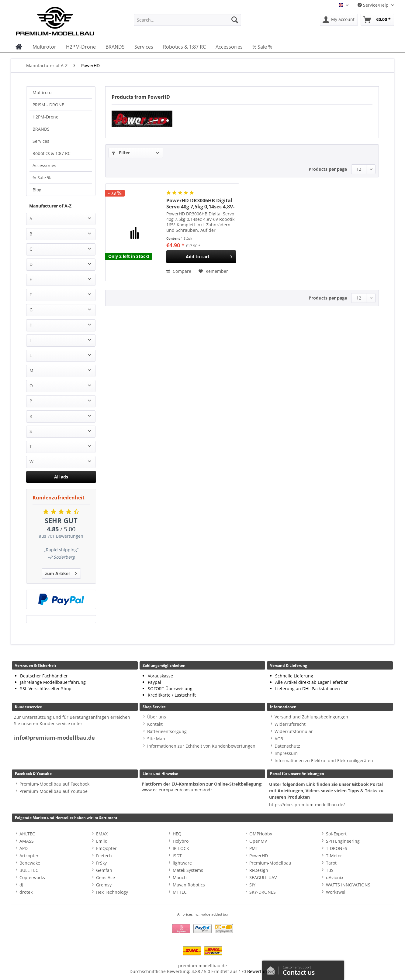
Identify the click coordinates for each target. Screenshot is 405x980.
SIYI (253, 885)
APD (24, 848)
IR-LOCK (181, 848)
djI (22, 885)
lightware (182, 863)
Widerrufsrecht (290, 724)
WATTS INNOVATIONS (348, 885)
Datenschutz (287, 746)
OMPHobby (261, 834)
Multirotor (43, 93)
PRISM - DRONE (48, 105)
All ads (61, 477)
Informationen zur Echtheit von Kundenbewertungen (201, 746)
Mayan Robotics (189, 885)
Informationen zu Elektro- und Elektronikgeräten (324, 761)
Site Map (156, 739)
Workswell (336, 892)
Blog (37, 190)
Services (41, 141)
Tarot (331, 863)
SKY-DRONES (263, 892)
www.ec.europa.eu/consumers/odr (177, 790)
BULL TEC (29, 870)
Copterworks (32, 877)
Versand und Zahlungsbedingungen (311, 717)
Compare (179, 271)
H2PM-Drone (45, 117)
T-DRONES (337, 848)
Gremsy (104, 885)
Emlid (102, 841)
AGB (279, 739)
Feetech (104, 856)
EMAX (102, 834)
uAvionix (335, 877)
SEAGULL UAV (263, 877)
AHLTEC (27, 834)
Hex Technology (112, 892)
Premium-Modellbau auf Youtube (54, 791)
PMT (254, 848)
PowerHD (259, 856)
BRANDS (41, 129)
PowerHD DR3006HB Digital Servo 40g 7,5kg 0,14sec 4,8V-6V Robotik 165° (200, 204)
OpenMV (258, 841)
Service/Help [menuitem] (374, 5)
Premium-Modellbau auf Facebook (54, 784)
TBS (330, 870)
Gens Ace (106, 877)
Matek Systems (188, 870)
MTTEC (180, 892)
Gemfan (104, 870)
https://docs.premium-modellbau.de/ (307, 805)
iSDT (177, 856)
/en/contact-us (272, 969)
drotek (26, 892)
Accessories (44, 165)
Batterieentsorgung (167, 731)
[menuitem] (187, 23)
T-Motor (334, 856)
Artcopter (29, 856)
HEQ (177, 834)
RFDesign (259, 870)
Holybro (181, 841)
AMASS (27, 841)
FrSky (101, 863)
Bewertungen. (261, 971)
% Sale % (42, 178)
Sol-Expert (336, 834)
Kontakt (155, 724)
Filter (121, 153)
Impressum (286, 753)
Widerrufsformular (294, 731)
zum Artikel (61, 572)
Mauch (180, 877)
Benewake (30, 863)
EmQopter (106, 848)
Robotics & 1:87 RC (52, 153)
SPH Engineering (343, 841)
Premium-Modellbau (270, 863)
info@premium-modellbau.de (54, 738)
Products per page (328, 169)
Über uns (157, 717)
